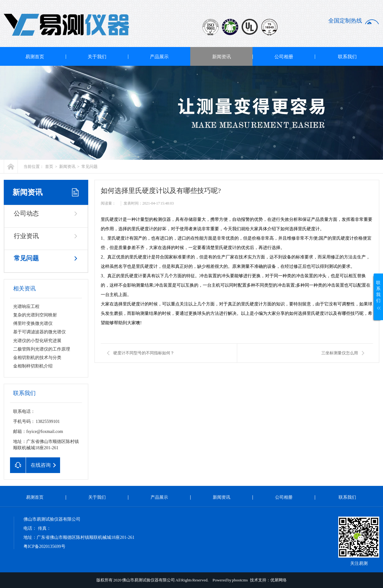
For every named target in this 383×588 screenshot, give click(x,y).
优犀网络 (278, 580)
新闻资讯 (222, 57)
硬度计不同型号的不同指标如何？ (144, 353)
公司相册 (284, 57)
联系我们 (347, 57)
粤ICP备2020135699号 (44, 546)
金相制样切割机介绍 (33, 366)
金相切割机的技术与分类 (37, 358)
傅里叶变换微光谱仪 (33, 323)
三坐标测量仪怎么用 (340, 353)
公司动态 (26, 213)
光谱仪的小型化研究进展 (37, 341)
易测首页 (35, 57)
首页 (49, 167)
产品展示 (159, 57)
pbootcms (240, 580)
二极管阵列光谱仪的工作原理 (42, 349)
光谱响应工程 (26, 307)
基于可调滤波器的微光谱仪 (39, 332)
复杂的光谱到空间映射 (35, 315)
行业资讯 (26, 236)
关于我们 (97, 57)
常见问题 (89, 167)
